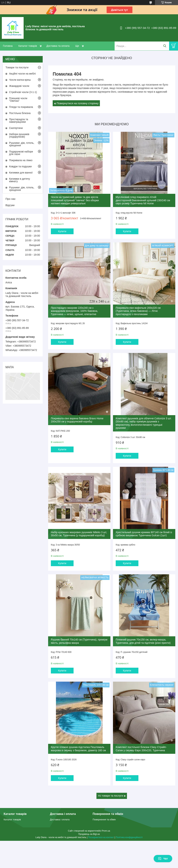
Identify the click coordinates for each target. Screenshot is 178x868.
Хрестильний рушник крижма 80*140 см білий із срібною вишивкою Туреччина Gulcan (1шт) (144, 534)
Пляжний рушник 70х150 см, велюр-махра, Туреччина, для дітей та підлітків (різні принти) (143, 641)
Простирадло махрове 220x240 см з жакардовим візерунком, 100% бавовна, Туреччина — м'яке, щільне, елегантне (74, 311)
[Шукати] (165, 46)
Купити (62, 231)
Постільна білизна (20, 113)
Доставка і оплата (60, 820)
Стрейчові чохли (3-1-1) (23, 92)
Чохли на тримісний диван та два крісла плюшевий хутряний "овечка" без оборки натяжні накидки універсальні (75, 200)
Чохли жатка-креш (20, 80)
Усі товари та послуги (111, 796)
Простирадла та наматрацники (19, 121)
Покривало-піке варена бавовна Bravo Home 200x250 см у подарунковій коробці (77, 420)
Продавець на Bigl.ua (89, 834)
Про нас (11, 199)
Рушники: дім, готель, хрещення (22, 144)
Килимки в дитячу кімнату (20, 180)
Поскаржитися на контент (101, 837)
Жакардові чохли (19, 86)
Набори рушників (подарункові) (19, 135)
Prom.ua (106, 831)
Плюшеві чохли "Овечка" (18, 100)
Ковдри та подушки (20, 166)
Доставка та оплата (58, 46)
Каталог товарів (28, 46)
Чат (163, 859)
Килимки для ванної (21, 173)
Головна (8, 46)
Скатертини (16, 128)
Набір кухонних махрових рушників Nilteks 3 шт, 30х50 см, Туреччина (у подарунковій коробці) (79, 534)
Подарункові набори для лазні (21, 153)
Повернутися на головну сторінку (78, 103)
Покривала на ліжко (21, 160)
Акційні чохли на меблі (22, 74)
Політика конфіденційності (129, 837)
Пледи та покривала (21, 107)
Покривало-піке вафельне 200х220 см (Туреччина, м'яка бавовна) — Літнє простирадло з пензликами (138, 311)
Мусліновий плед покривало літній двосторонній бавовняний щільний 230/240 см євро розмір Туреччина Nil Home (143, 200)
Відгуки (10, 205)
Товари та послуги (17, 67)
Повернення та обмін (104, 820)
